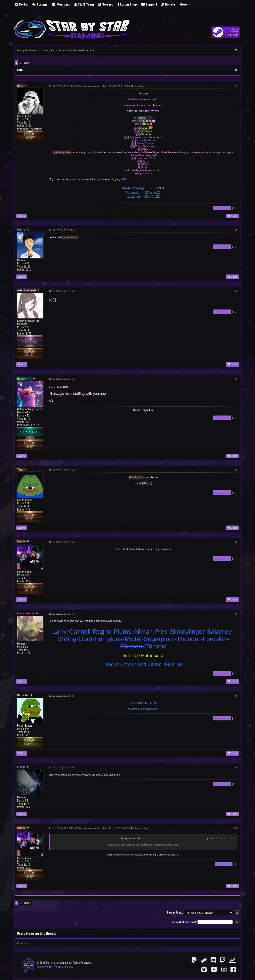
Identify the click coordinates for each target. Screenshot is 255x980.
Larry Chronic (26, 613)
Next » (28, 63)
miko (146, 167)
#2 (236, 230)
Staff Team (84, 4)
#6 (236, 542)
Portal (21, 4)
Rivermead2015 (146, 158)
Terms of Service (64, 967)
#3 (236, 291)
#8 (236, 696)
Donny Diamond (146, 143)
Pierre (21, 230)
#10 (235, 828)
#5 (236, 470)
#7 (236, 614)
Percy (146, 161)
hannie (143, 828)
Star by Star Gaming (27, 50)
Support (149, 4)
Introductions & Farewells (72, 50)
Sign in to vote (222, 208)
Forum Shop (127, 4)
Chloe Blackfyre (146, 140)
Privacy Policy (45, 967)
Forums (40, 4)
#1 (236, 86)
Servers (106, 4)
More (185, 4)
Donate (168, 4)
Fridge (21, 767)
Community (48, 50)
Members (61, 4)
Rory (141, 86)
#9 (236, 767)
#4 (236, 379)
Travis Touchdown (146, 146)
